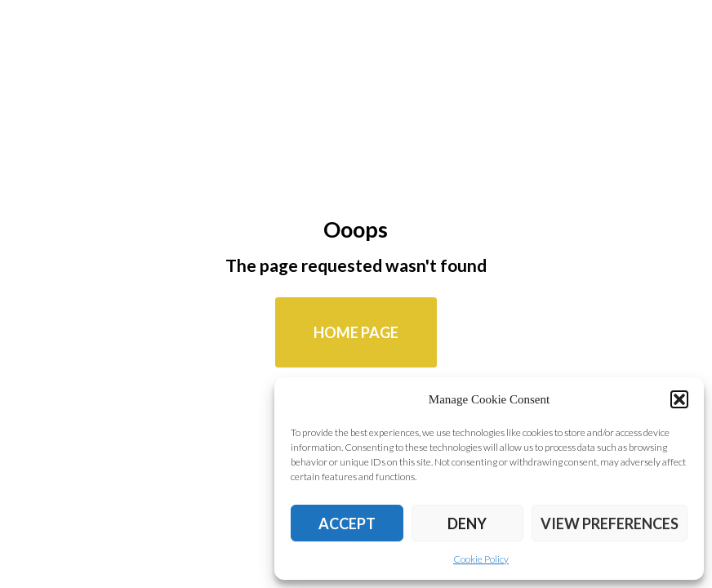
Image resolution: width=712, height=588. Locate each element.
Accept (347, 523)
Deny (467, 523)
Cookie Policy (481, 559)
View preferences (610, 523)
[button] (679, 399)
